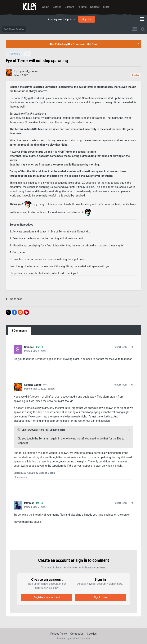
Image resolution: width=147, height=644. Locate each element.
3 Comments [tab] (19, 331)
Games (57, 7)
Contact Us (77, 634)
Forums (82, 7)
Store (106, 7)
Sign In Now (100, 597)
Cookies (92, 634)
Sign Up (87, 19)
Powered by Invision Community (74, 638)
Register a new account (47, 597)
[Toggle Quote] (19, 430)
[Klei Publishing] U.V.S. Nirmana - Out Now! (74, 44)
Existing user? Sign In (61, 19)
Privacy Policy (59, 634)
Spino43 (54, 430)
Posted (35, 351)
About (46, 7)
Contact (95, 7)
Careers (69, 7)
